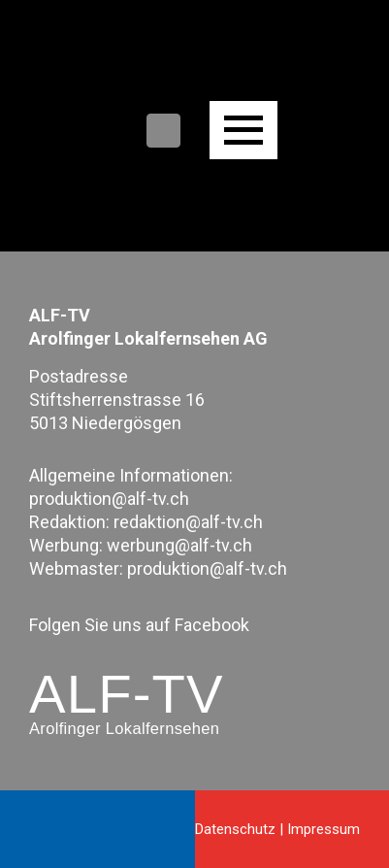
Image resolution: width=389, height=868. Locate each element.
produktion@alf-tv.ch (109, 499)
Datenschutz (235, 829)
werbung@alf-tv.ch (179, 545)
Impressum (324, 829)
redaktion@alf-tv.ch (188, 522)
